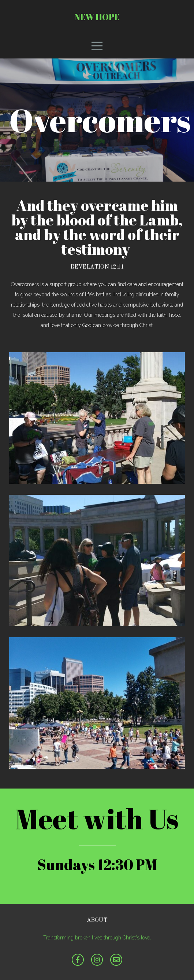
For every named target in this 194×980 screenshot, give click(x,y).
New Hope (97, 17)
